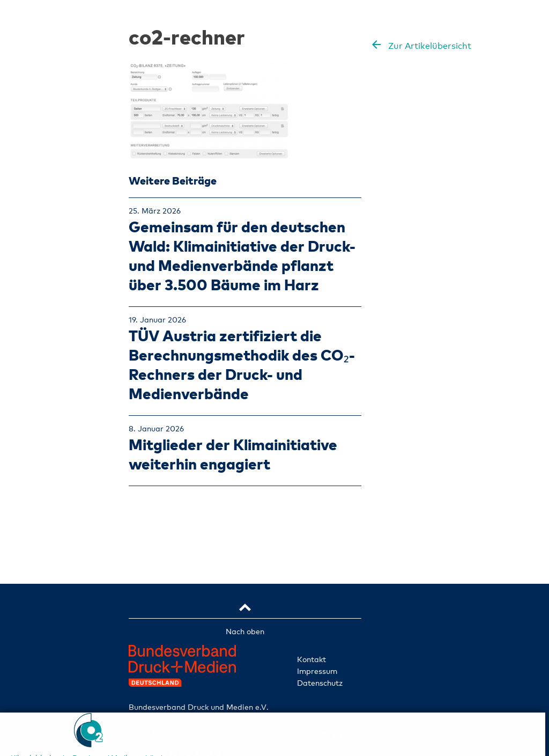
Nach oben (245, 631)
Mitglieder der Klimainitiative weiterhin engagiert (233, 454)
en (63, 572)
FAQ (48, 513)
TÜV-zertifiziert (49, 410)
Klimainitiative (48, 333)
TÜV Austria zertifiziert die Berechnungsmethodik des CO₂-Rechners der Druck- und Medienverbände (242, 364)
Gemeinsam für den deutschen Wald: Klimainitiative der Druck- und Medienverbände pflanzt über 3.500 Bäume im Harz (242, 255)
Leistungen (49, 384)
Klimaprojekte (48, 436)
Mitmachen (49, 487)
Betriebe (49, 358)
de (34, 572)
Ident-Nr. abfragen (49, 545)
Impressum (317, 671)
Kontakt (311, 659)
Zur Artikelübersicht (429, 46)
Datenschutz (320, 683)
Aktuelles (49, 461)
